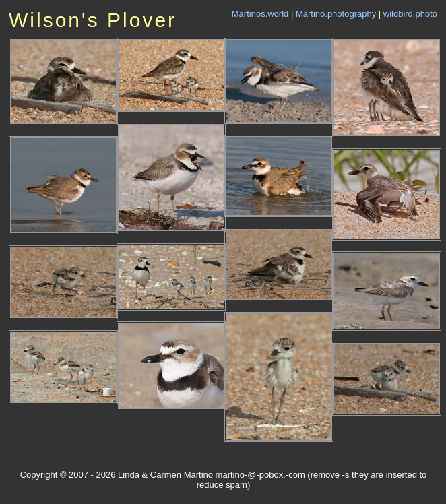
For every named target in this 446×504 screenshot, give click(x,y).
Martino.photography (336, 14)
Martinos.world (260, 14)
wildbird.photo (410, 14)
